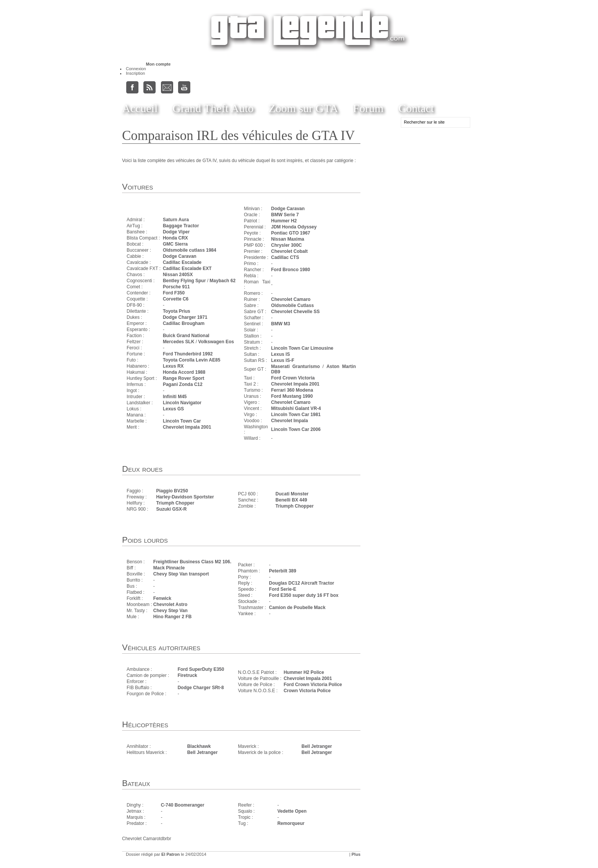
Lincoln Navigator (182, 403)
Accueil (140, 108)
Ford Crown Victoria (293, 378)
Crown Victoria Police (307, 691)
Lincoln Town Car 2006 (296, 429)
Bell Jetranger (203, 752)
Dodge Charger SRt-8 (201, 688)
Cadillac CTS (285, 257)
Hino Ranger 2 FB (173, 617)
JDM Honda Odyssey (294, 227)
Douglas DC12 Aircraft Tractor (301, 583)
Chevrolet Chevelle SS (295, 312)
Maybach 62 (223, 281)
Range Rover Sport (184, 378)
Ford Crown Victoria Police (313, 685)
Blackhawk (199, 746)
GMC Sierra (175, 244)
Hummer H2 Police (304, 672)
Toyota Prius (177, 311)
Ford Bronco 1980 (291, 270)
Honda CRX (175, 238)
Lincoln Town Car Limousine (302, 348)
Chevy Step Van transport (181, 574)
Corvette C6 (176, 299)
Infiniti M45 (175, 397)
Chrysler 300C (287, 245)
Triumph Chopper (175, 503)
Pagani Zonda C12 (183, 384)
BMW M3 (281, 324)
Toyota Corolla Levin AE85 (192, 360)
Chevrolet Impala (290, 421)
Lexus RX (173, 366)
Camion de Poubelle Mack (297, 608)
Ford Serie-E (282, 589)
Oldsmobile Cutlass (293, 305)
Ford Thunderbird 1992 (188, 354)
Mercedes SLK (179, 342)
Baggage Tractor (181, 226)
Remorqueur (291, 823)
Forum (368, 108)
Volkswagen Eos (216, 342)
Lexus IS (281, 354)
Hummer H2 (284, 221)
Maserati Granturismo (296, 366)
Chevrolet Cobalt (289, 251)
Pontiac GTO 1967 (291, 233)
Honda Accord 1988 (184, 372)
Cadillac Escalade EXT (187, 268)
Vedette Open (292, 811)
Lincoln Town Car (182, 421)
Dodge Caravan (180, 256)
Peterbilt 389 (282, 571)
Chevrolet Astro (170, 604)
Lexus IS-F (283, 360)
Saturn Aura (176, 220)
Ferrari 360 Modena (292, 390)
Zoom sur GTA (303, 108)
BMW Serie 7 (285, 215)
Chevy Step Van (170, 611)
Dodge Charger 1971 (185, 317)
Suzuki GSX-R (171, 509)
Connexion (136, 69)
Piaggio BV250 (172, 491)
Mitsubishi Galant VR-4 (296, 408)
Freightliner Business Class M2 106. (192, 562)
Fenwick (162, 598)
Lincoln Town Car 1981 (296, 415)
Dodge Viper (176, 232)
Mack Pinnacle (169, 568)
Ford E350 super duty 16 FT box (304, 595)
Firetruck (187, 675)
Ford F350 (174, 293)
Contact (416, 108)
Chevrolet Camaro (291, 299)
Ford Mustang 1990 (292, 396)
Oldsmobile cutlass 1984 (190, 250)
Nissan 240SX (178, 275)
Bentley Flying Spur (184, 281)
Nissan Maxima (288, 239)
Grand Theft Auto (213, 108)
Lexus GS (173, 409)
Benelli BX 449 (291, 500)
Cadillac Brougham (184, 323)
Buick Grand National (186, 336)
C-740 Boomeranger (183, 805)
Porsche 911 (176, 287)
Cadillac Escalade (182, 262)
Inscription (135, 73)
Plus (356, 854)
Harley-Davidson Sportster (185, 497)
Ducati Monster (292, 494)
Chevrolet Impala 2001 (187, 427)
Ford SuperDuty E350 (201, 669)
